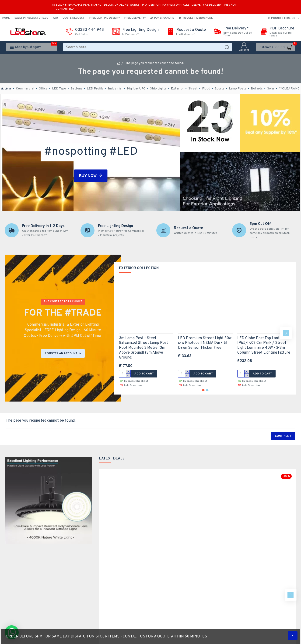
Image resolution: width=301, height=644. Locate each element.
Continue (282, 436)
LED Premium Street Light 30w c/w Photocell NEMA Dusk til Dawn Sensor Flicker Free (205, 343)
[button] (286, 333)
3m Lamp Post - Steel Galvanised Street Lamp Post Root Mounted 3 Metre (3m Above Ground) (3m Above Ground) (143, 348)
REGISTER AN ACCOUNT (61, 353)
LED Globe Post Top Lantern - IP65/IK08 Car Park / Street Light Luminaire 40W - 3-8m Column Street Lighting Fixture (264, 345)
